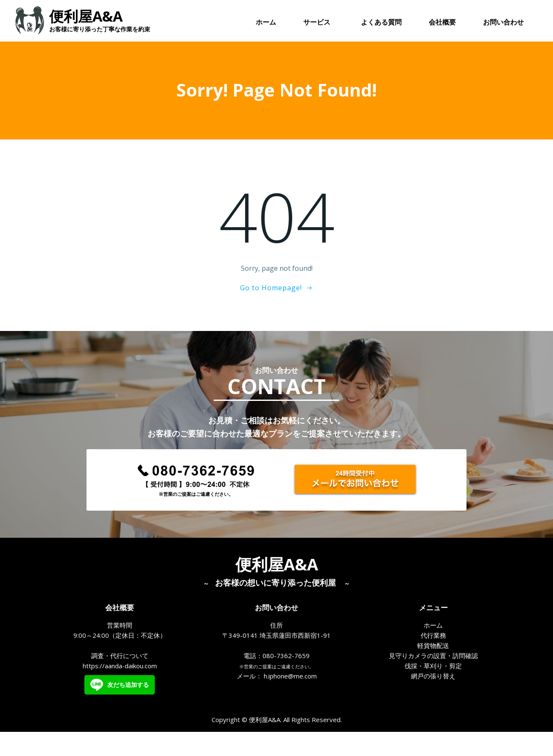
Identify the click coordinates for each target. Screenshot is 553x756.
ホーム (266, 23)
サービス (319, 23)
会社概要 (443, 23)
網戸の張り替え (433, 698)
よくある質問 (382, 23)
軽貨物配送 (433, 667)
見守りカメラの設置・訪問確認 (433, 677)
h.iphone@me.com (290, 698)
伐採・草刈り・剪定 (433, 687)
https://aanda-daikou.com (120, 687)
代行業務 (433, 657)
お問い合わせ (504, 23)
